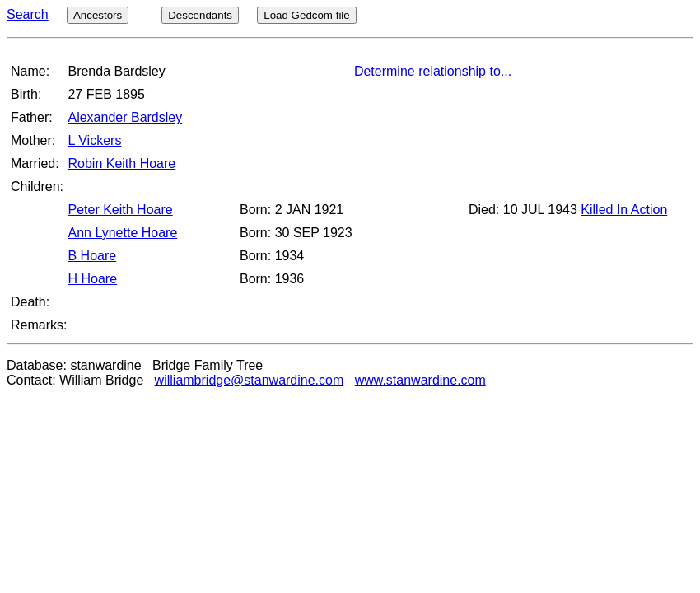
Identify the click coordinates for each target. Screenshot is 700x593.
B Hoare (92, 256)
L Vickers (94, 140)
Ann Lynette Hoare (122, 233)
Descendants (200, 15)
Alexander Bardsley (125, 117)
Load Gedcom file (306, 15)
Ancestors (98, 15)
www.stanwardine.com (420, 380)
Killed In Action (624, 210)
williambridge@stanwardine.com (250, 380)
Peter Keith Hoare (120, 210)
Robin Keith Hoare (121, 163)
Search (28, 14)
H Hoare (92, 279)
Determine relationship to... (433, 71)
